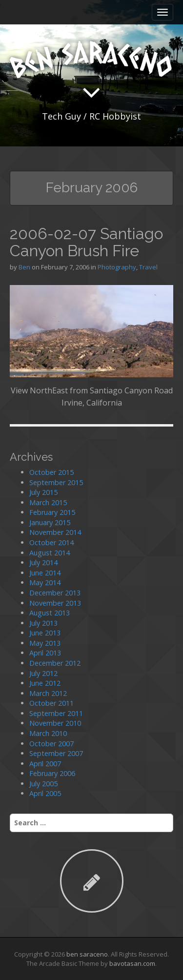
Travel (148, 267)
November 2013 (55, 603)
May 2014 (45, 582)
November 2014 (55, 532)
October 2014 (51, 542)
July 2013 (43, 623)
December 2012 (55, 663)
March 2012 (48, 693)
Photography (117, 267)
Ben (24, 267)
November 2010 (55, 723)
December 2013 (55, 593)
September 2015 (56, 482)
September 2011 (56, 713)
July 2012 (43, 673)
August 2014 (50, 553)
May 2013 (45, 643)
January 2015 (50, 522)
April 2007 (45, 764)
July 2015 (43, 492)
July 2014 (43, 562)
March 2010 (48, 733)
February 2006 (52, 773)
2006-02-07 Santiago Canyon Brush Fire (86, 242)
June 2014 (45, 573)
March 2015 (48, 502)
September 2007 (56, 753)
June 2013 (45, 633)
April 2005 (45, 793)
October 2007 (51, 744)
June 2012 (45, 683)
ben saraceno (87, 954)
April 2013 (45, 653)
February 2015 (52, 512)
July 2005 (43, 784)
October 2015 (51, 472)
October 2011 (51, 703)
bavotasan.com (132, 963)
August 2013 (50, 613)
